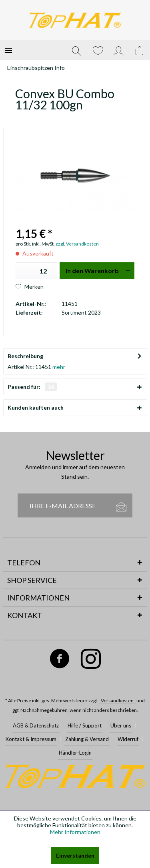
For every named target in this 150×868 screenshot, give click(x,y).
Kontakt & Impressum (31, 739)
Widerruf (128, 739)
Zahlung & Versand (87, 739)
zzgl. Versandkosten (77, 244)
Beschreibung (25, 356)
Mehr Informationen (75, 832)
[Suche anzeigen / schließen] (76, 50)
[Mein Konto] (119, 50)
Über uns (121, 725)
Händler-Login (75, 753)
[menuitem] (8, 50)
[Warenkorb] (140, 50)
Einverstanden (75, 855)
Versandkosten (117, 701)
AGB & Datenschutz (36, 725)
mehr (58, 367)
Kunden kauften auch (36, 407)
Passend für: (32, 387)
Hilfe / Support (85, 725)
